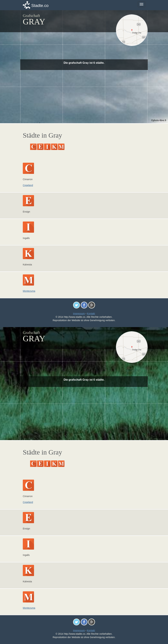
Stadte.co (40, 6)
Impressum (79, 314)
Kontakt (91, 314)
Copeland (28, 185)
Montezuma (29, 291)
